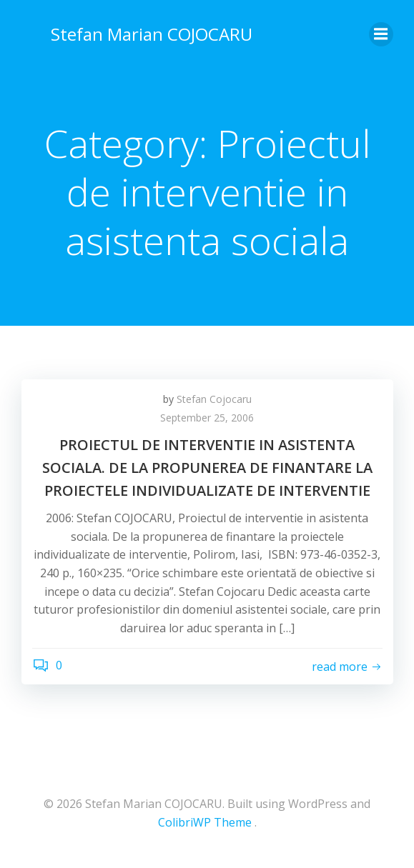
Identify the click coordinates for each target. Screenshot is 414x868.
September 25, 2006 (207, 418)
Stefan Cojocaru (214, 399)
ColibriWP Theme (205, 822)
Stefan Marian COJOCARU (152, 34)
